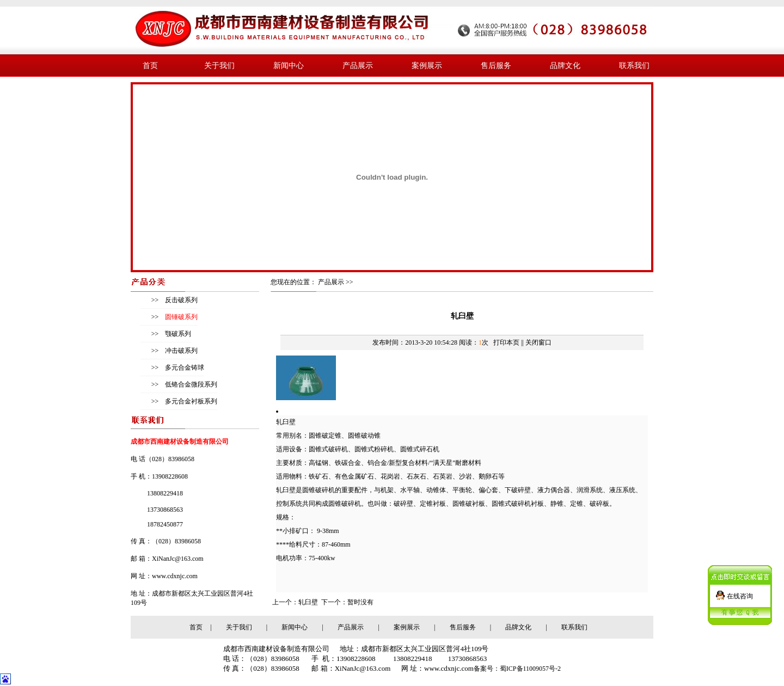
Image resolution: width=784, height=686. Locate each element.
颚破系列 (177, 334)
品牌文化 (565, 65)
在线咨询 (740, 594)
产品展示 (358, 65)
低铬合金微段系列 (190, 384)
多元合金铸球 (184, 367)
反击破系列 (180, 300)
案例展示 (427, 65)
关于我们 (219, 65)
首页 (150, 65)
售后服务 (496, 65)
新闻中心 (289, 65)
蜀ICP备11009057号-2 (530, 669)
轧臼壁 (308, 602)
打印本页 (506, 342)
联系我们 (634, 65)
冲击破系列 (180, 351)
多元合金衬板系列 (190, 401)
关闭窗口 (538, 342)
